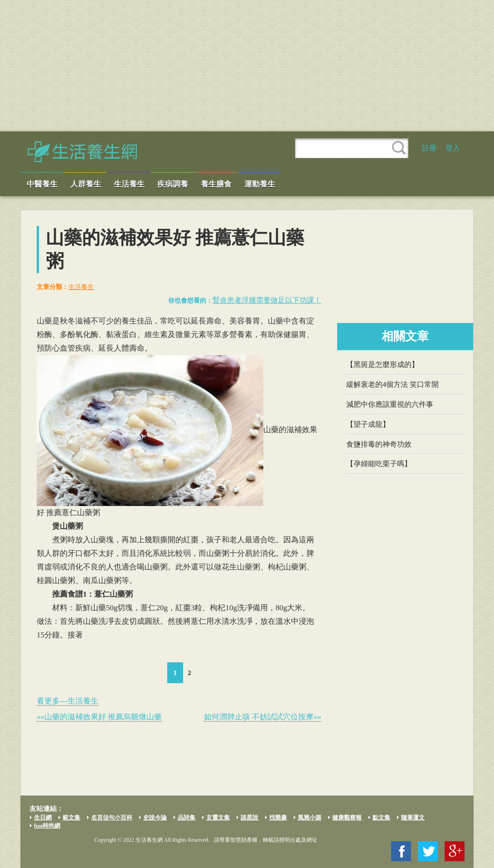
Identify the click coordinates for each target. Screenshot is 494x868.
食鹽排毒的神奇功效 (379, 444)
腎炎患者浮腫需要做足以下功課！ (267, 300)
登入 (453, 148)
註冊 (429, 148)
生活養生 (129, 184)
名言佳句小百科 (112, 817)
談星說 (249, 817)
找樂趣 (278, 817)
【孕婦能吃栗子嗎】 (379, 464)
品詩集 (186, 817)
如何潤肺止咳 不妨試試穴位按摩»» (263, 717)
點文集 (381, 817)
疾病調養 (173, 184)
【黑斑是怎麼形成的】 (383, 364)
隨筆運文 (413, 817)
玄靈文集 (218, 817)
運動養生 (260, 184)
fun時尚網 (47, 826)
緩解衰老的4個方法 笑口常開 (392, 384)
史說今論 (155, 817)
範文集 (71, 817)
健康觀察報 (347, 817)
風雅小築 (310, 817)
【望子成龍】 (368, 424)
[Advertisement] (247, 66)
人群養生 (86, 184)
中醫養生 (42, 184)
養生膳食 (216, 184)
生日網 (43, 817)
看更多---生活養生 (68, 701)
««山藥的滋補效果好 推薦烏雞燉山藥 (99, 717)
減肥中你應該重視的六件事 (390, 404)
